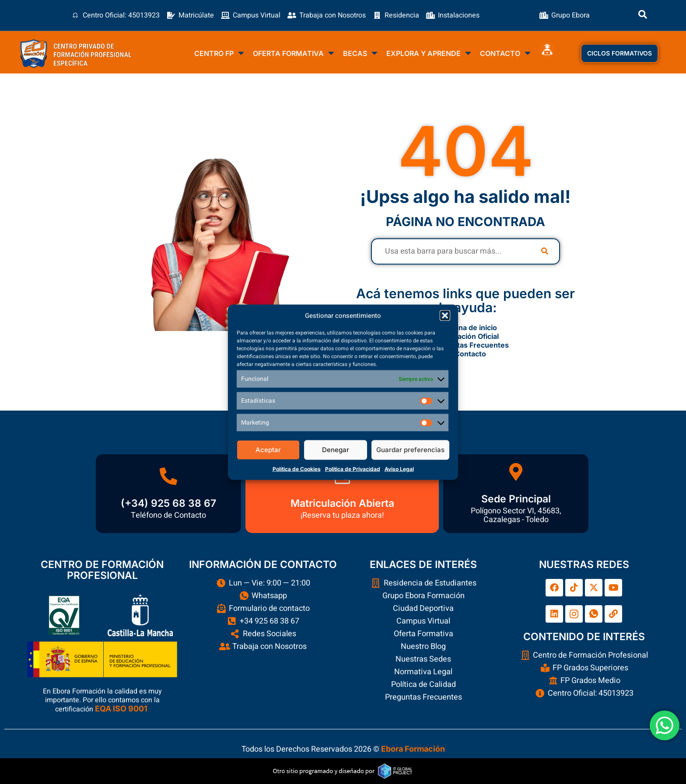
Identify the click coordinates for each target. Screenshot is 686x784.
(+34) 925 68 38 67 (168, 503)
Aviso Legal (399, 469)
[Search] (545, 251)
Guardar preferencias (410, 450)
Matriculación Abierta (342, 503)
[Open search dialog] (643, 15)
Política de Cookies (297, 469)
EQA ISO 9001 (121, 709)
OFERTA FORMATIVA (294, 54)
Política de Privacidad (353, 469)
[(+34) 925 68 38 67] (168, 476)
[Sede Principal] (516, 472)
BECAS (360, 54)
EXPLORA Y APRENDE (429, 54)
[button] (445, 315)
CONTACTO (505, 54)
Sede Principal (516, 499)
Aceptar (268, 450)
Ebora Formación (413, 749)
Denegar (336, 450)
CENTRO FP (219, 54)
